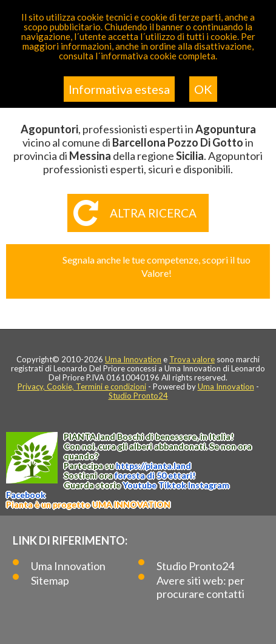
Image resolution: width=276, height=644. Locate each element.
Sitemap (50, 580)
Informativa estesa (119, 89)
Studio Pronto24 (138, 396)
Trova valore (192, 359)
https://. (153, 466)
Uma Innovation (133, 359)
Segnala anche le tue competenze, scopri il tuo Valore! (157, 266)
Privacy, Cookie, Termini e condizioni (82, 387)
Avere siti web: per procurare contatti (200, 587)
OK (203, 89)
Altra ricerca (153, 213)
